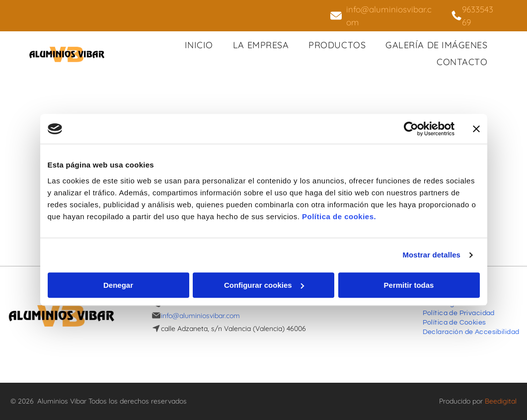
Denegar (118, 285)
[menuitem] (199, 45)
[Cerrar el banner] (476, 129)
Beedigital (501, 401)
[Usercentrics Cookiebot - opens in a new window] (411, 129)
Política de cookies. (339, 216)
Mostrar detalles (431, 255)
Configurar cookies (264, 285)
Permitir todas (409, 285)
